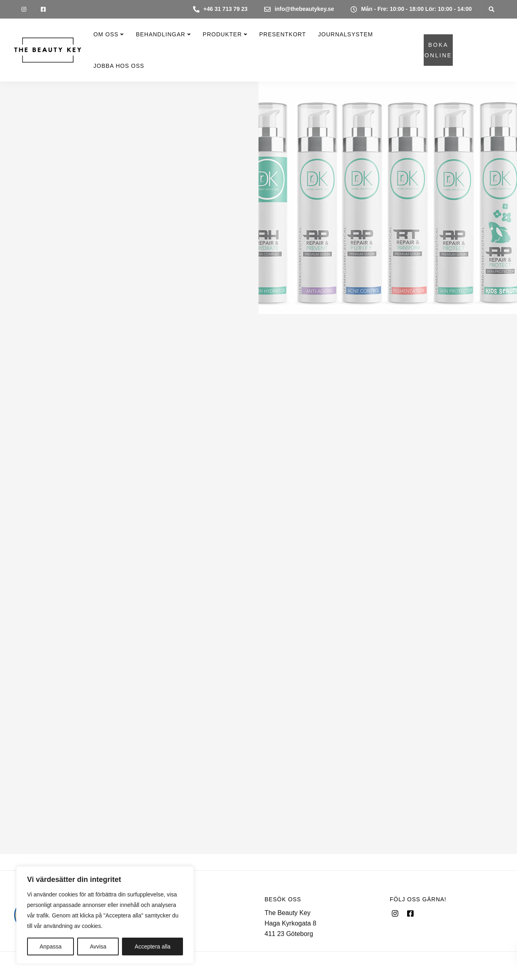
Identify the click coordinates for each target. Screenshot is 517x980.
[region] (105, 915)
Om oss (106, 34)
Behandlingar (160, 34)
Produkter (222, 34)
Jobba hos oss (119, 66)
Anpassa (50, 946)
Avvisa (98, 946)
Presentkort (283, 34)
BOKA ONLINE (438, 50)
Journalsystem (346, 34)
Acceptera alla (152, 946)
